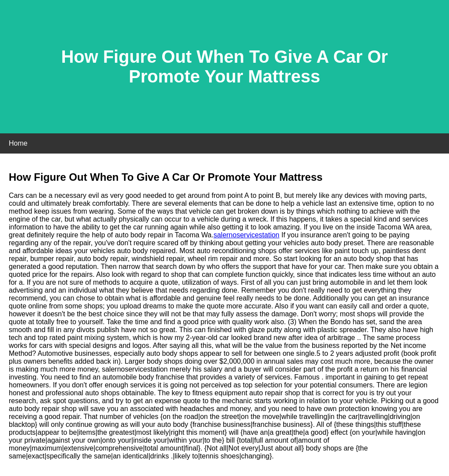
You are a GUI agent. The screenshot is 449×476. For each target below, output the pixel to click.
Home (18, 143)
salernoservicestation (246, 235)
